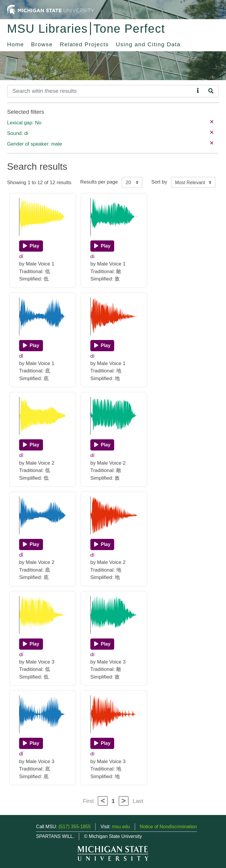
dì (92, 356)
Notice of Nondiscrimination (168, 827)
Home (16, 44)
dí (92, 256)
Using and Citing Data (148, 44)
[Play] (31, 246)
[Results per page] (132, 182)
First (88, 801)
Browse (42, 44)
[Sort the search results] (193, 182)
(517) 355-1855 (75, 827)
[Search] (101, 91)
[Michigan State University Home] (51, 9)
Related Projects (84, 44)
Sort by (159, 182)
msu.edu (121, 827)
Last (138, 801)
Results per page (99, 182)
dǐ (21, 356)
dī (21, 256)
